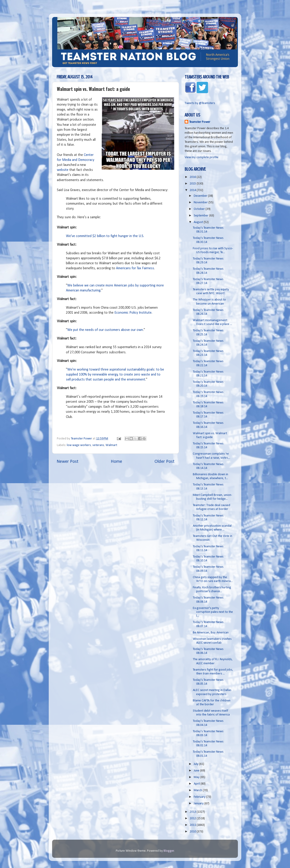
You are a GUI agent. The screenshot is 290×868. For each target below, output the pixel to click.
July (196, 764)
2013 (193, 812)
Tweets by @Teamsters (200, 103)
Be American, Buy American (211, 633)
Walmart (111, 445)
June (197, 771)
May (197, 777)
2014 (193, 190)
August (199, 222)
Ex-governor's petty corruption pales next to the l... (213, 612)
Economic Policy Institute (133, 313)
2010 (193, 832)
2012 (193, 818)
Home (116, 462)
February (200, 797)
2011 (193, 825)
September (201, 216)
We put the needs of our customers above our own (105, 330)
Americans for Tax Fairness (135, 268)
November (201, 202)
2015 (193, 184)
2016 (193, 177)
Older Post (164, 462)
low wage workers (79, 445)
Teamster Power (200, 122)
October (200, 209)
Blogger (169, 851)
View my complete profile (202, 157)
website (63, 170)
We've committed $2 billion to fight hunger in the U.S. (105, 236)
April (197, 784)
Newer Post (68, 462)
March (198, 790)
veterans (98, 445)
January (199, 804)
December (201, 196)
